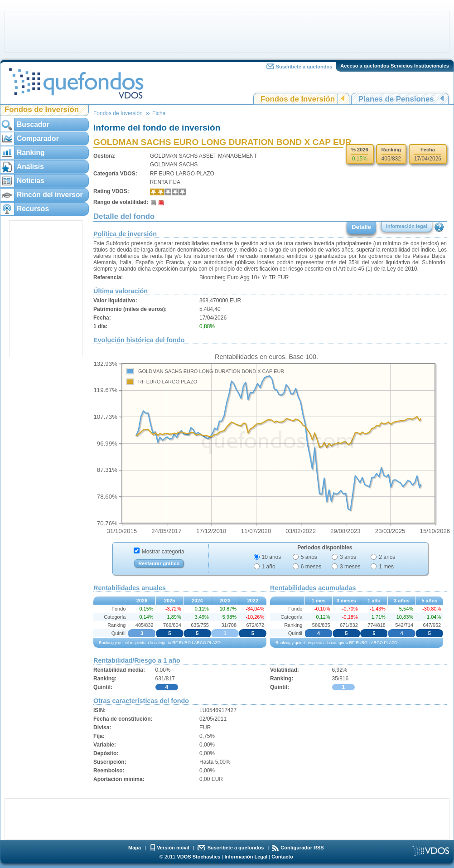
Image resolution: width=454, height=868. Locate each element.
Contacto (282, 857)
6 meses (311, 567)
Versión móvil (173, 848)
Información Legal (246, 857)
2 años (387, 557)
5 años (309, 557)
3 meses (350, 567)
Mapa (135, 848)
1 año (269, 567)
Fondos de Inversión (298, 99)
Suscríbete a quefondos (304, 67)
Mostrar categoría (163, 552)
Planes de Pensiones (396, 99)
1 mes (386, 567)
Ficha (159, 113)
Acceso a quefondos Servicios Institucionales (395, 66)
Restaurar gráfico (159, 563)
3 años (348, 557)
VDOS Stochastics (199, 857)
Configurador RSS (302, 848)
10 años (272, 557)
